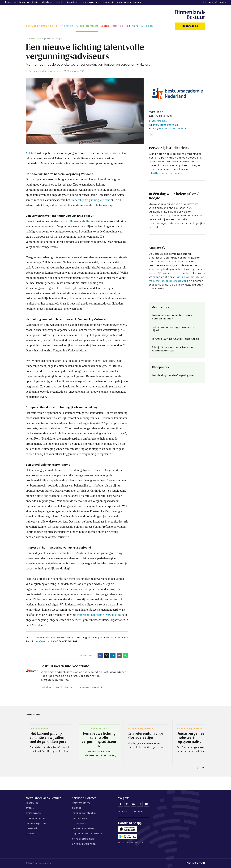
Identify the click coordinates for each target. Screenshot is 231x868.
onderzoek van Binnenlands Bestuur (73, 221)
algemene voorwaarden (87, 834)
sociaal (105, 26)
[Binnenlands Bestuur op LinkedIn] (133, 804)
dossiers (31, 834)
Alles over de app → (130, 843)
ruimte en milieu (87, 26)
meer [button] (136, 2)
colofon (77, 808)
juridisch (147, 26)
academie (33, 2)
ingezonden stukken (84, 813)
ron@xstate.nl (44, 642)
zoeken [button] (222, 2)
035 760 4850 (159, 121)
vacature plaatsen (83, 829)
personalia (33, 829)
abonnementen (35, 818)
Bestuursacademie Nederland (45, 71)
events (60, 2)
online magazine (90, 2)
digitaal (119, 26)
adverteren (47, 2)
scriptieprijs (108, 2)
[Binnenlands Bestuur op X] (127, 804)
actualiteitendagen (161, 216)
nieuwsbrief (72, 2)
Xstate (30, 153)
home (8, 2)
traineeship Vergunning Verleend (90, 200)
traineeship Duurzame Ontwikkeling (99, 615)
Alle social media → (130, 812)
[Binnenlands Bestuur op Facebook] (121, 804)
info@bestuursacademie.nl (169, 129)
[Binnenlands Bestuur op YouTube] (146, 804)
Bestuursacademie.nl (166, 125)
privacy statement (83, 839)
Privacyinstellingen (84, 844)
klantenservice (81, 803)
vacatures (19, 2)
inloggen (208, 2)
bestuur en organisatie (41, 26)
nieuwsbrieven (81, 818)
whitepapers (124, 2)
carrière (133, 26)
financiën (66, 26)
